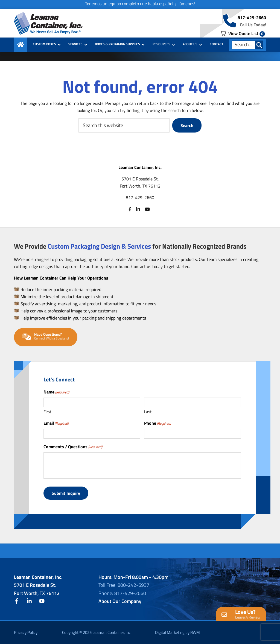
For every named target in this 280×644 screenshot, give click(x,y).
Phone (157, 423)
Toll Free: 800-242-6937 (124, 585)
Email (56, 423)
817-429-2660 (252, 18)
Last (148, 412)
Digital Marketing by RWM (177, 632)
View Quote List (243, 33)
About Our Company (120, 601)
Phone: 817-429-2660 (122, 593)
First (47, 412)
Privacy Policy (26, 632)
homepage (182, 103)
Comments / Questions (73, 447)
